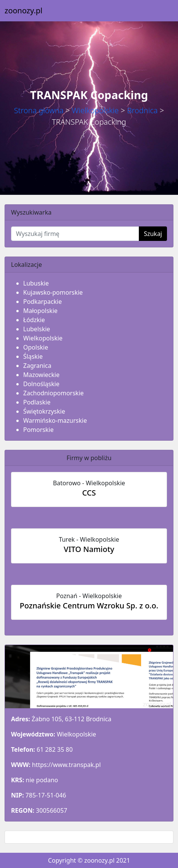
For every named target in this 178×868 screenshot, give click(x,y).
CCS (89, 493)
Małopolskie (40, 311)
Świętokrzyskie (44, 411)
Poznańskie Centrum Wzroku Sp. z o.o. (89, 606)
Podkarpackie (43, 302)
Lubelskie (37, 329)
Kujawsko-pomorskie (53, 292)
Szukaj (153, 234)
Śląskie (33, 356)
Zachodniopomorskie (53, 393)
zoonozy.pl (23, 10)
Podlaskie (37, 402)
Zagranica (37, 366)
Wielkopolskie (95, 110)
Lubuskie (36, 283)
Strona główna (39, 110)
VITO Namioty (89, 549)
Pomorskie (38, 430)
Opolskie (36, 347)
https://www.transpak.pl (66, 765)
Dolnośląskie (41, 384)
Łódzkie (34, 320)
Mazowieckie (41, 375)
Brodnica (142, 110)
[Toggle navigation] (163, 11)
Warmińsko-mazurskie (55, 420)
